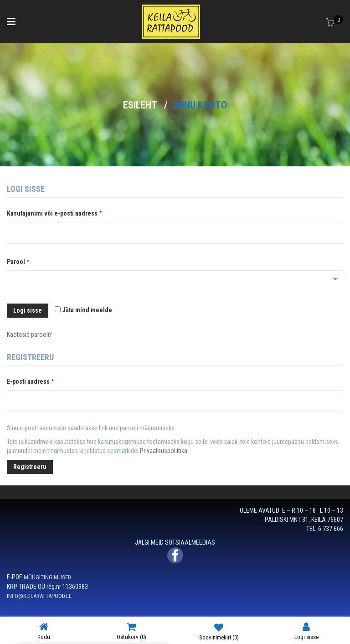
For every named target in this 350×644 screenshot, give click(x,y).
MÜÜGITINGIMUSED (47, 577)
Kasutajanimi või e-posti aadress (64, 212)
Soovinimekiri (219, 631)
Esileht (140, 105)
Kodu (44, 631)
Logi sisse (28, 310)
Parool (28, 260)
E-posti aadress (40, 380)
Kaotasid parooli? (29, 335)
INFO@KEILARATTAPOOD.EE (39, 596)
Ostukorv (131, 631)
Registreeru (30, 467)
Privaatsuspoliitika (164, 451)
